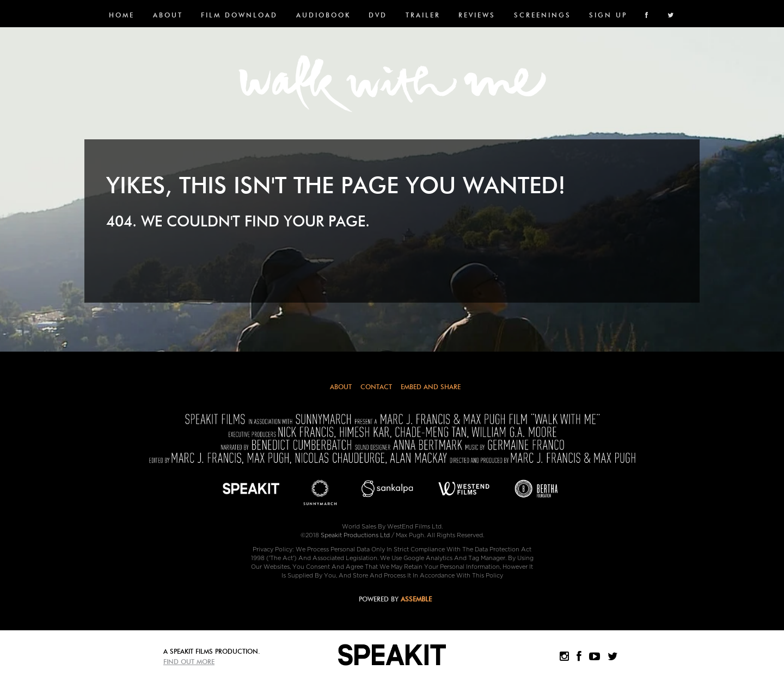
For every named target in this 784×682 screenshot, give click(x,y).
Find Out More (189, 662)
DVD (378, 15)
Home (122, 15)
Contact (376, 387)
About (168, 15)
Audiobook (323, 15)
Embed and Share (431, 387)
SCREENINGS (543, 15)
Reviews (477, 15)
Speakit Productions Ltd (355, 535)
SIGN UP (608, 15)
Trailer (423, 15)
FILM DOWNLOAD (239, 15)
